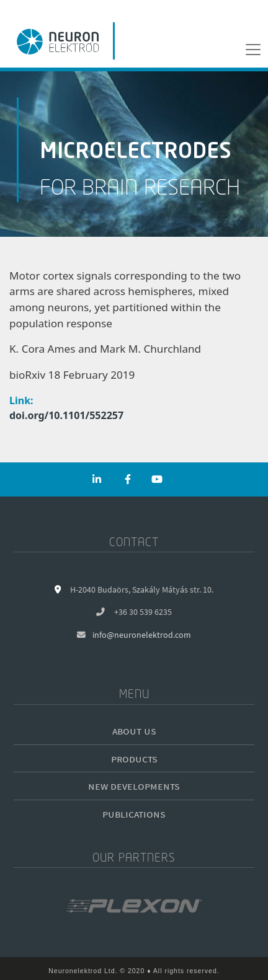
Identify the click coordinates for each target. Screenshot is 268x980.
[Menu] (253, 50)
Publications (134, 814)
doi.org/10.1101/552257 (66, 415)
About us (134, 731)
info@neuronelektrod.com (142, 635)
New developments (134, 786)
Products (134, 758)
